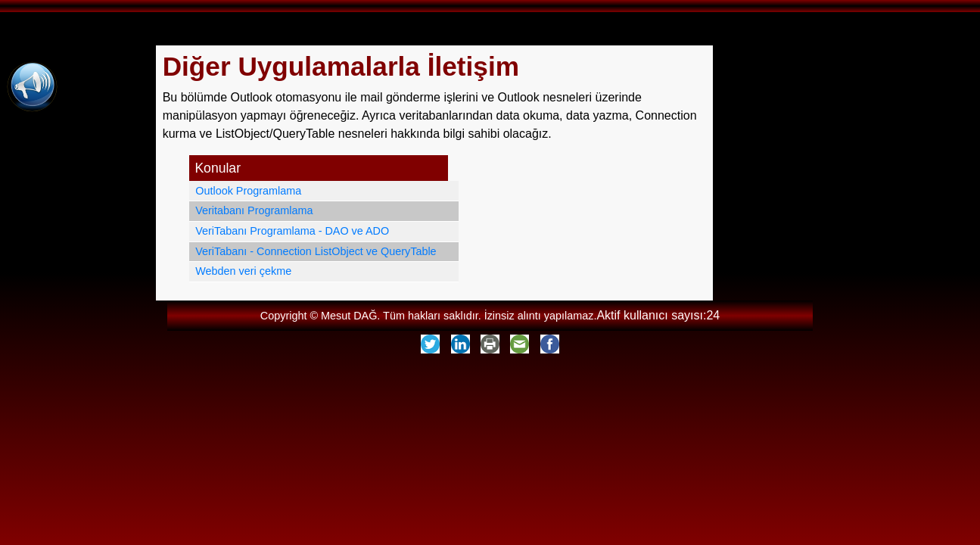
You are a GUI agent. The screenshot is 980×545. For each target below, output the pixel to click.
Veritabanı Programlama (254, 210)
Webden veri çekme (243, 271)
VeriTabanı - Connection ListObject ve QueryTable (316, 251)
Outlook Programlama (248, 191)
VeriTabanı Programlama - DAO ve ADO (292, 231)
